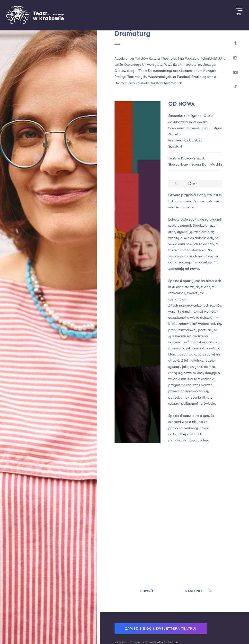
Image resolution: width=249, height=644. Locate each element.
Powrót (148, 591)
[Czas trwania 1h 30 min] (176, 184)
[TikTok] (236, 87)
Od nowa (182, 104)
